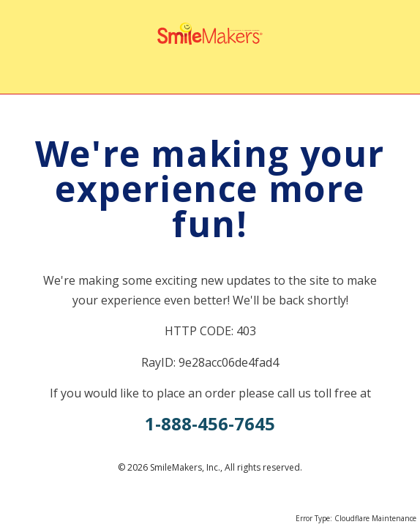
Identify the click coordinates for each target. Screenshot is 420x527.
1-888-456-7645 (210, 423)
